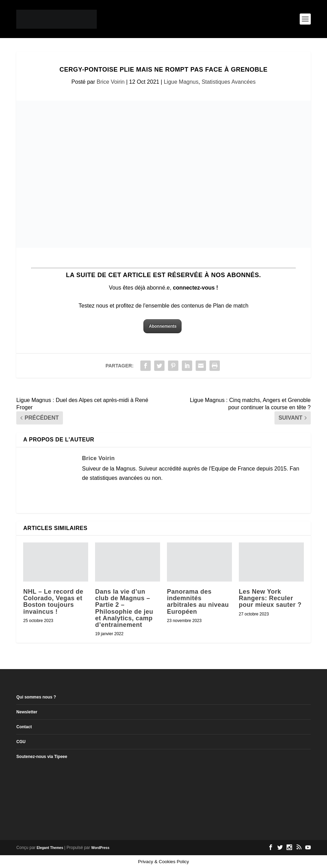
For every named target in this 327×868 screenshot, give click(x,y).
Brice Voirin (111, 82)
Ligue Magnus (181, 82)
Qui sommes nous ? (36, 697)
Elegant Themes (50, 848)
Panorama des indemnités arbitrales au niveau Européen (198, 602)
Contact (24, 727)
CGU (21, 742)
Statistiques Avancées (228, 82)
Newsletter (27, 712)
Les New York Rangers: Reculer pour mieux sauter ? (270, 598)
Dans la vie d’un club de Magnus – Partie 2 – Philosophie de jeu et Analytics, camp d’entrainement (124, 608)
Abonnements (162, 326)
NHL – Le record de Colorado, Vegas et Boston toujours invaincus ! (53, 602)
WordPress (100, 848)
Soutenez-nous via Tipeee (42, 757)
